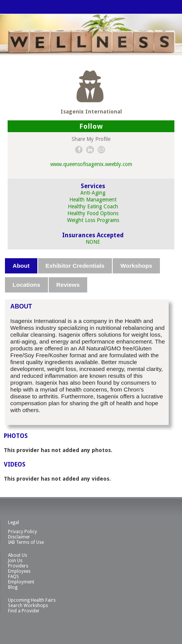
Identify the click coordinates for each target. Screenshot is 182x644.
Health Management (93, 200)
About (21, 266)
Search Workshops (28, 606)
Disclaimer (19, 537)
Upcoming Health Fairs (32, 600)
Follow (91, 126)
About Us (18, 555)
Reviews (68, 285)
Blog (13, 587)
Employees (19, 571)
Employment (21, 582)
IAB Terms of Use (26, 542)
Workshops (136, 266)
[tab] (21, 266)
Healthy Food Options (93, 213)
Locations (26, 285)
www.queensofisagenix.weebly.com (91, 164)
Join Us (15, 561)
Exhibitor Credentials (75, 266)
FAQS (14, 577)
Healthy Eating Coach (93, 206)
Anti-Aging (93, 193)
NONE (93, 242)
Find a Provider (24, 611)
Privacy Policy (22, 532)
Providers (18, 566)
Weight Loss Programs (93, 220)
